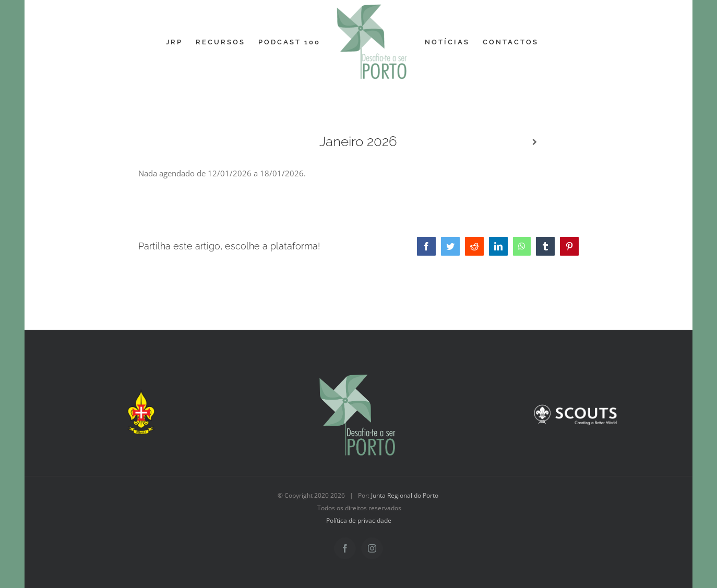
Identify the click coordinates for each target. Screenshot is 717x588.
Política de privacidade (359, 520)
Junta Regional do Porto (405, 495)
